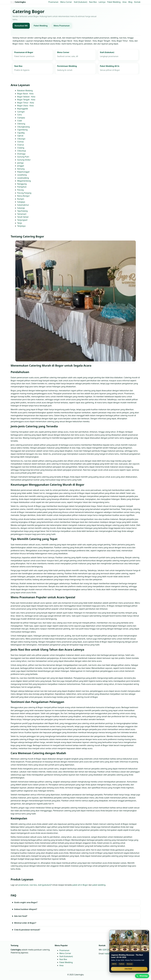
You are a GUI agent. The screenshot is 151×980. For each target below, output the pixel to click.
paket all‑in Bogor (80, 885)
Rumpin (21, 199)
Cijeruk (20, 136)
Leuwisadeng (23, 178)
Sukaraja (21, 208)
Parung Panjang (24, 193)
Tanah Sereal (23, 217)
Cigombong (22, 130)
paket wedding (99, 885)
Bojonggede (23, 109)
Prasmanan (53, 2)
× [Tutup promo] (146, 932)
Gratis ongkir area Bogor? (26, 902)
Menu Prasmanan (62, 26)
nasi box (33, 885)
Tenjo (20, 223)
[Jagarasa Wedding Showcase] (129, 941)
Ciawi (20, 121)
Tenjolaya (21, 226)
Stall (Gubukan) (80, 2)
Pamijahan (22, 187)
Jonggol (21, 166)
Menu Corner (66, 2)
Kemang (21, 169)
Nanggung (22, 184)
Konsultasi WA (21, 26)
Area (124, 2)
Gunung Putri (23, 157)
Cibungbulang (23, 127)
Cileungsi (21, 139)
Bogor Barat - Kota (25, 94)
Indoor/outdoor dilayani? (25, 909)
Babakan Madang (25, 91)
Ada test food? (21, 916)
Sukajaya (21, 202)
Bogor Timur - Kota (26, 103)
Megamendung (24, 181)
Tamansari (22, 214)
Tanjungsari (22, 220)
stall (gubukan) (44, 885)
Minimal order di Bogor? (25, 923)
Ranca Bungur (23, 196)
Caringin (21, 112)
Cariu (20, 115)
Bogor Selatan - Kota (26, 97)
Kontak (137, 2)
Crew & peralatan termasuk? (27, 930)
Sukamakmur (23, 205)
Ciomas (21, 142)
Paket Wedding (114, 2)
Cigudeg (21, 133)
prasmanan (23, 885)
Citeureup (22, 151)
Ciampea (21, 118)
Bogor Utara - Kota (25, 106)
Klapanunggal (23, 172)
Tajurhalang (22, 211)
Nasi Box (93, 2)
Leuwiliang (22, 175)
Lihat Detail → (129, 969)
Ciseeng (21, 148)
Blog (130, 2)
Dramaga (21, 154)
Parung (20, 190)
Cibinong (21, 124)
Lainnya (102, 2)
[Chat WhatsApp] (142, 976)
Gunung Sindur (24, 160)
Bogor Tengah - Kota (26, 100)
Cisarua (21, 145)
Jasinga (20, 163)
